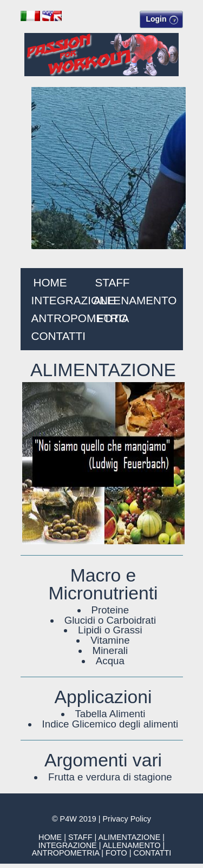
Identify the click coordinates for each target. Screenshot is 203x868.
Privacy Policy (127, 819)
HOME (50, 282)
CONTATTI (59, 336)
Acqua (110, 661)
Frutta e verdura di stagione (110, 777)
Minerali (110, 650)
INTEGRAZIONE (73, 300)
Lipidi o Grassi (110, 630)
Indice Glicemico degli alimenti (110, 724)
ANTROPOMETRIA (80, 318)
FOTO (112, 318)
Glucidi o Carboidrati (110, 620)
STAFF (112, 282)
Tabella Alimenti (110, 714)
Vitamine (110, 640)
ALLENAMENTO (135, 300)
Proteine (110, 610)
